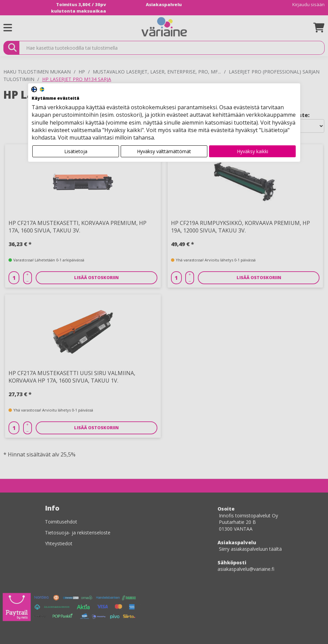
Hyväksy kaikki (253, 151)
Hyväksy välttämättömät (164, 151)
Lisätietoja (76, 151)
